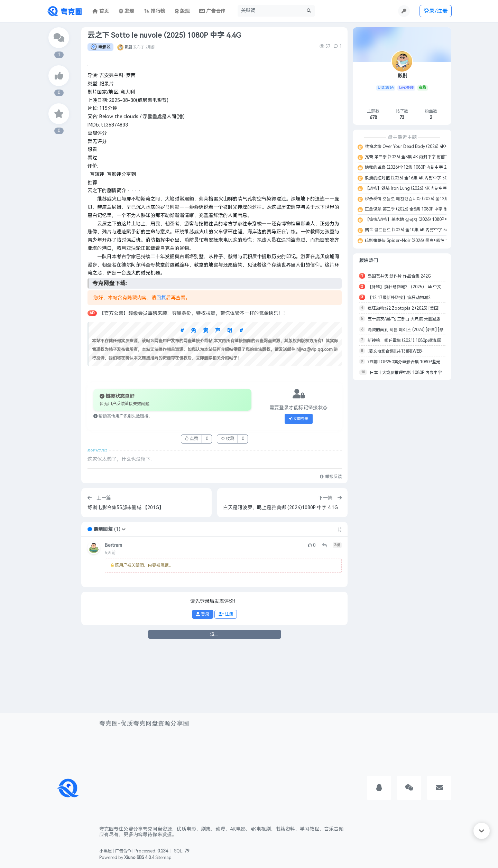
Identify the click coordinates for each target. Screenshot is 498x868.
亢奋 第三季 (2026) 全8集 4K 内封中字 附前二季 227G (414, 157)
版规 (182, 11)
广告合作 (123, 851)
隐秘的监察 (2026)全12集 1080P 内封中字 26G (408, 167)
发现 (127, 11)
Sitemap (163, 858)
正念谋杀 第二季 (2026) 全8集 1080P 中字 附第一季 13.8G (420, 209)
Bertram (113, 610)
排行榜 (155, 11)
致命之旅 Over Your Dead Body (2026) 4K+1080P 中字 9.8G (421, 147)
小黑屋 (105, 851)
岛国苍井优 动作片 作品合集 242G (399, 276)
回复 (161, 362)
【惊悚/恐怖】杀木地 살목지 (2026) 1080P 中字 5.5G (414, 220)
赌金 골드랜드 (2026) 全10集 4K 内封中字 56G (408, 230)
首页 (101, 11)
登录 (202, 679)
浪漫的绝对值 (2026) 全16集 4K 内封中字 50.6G (409, 178)
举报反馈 (331, 541)
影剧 (128, 47)
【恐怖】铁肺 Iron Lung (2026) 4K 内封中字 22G (410, 188)
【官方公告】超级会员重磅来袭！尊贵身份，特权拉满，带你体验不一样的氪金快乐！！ (194, 378)
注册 (226, 679)
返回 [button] (214, 698)
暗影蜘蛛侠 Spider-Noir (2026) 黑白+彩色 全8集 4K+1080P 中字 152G (431, 241)
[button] (123, 594)
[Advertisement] (402, 489)
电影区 (100, 47)
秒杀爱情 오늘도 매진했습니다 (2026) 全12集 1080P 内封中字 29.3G (428, 199)
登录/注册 (436, 11)
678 (373, 118)
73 (402, 118)
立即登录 (299, 483)
